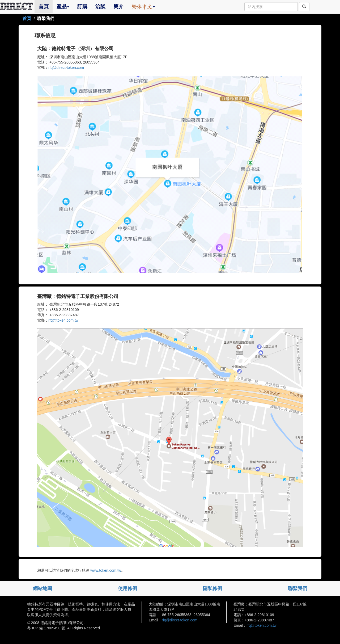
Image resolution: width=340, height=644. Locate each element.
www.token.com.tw (105, 570)
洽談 (100, 7)
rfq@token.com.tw (63, 320)
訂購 (82, 7)
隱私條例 (212, 588)
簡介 (118, 7)
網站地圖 (42, 588)
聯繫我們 (297, 588)
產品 (63, 7)
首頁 (46, 6)
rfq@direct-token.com (66, 68)
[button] (143, 7)
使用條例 (127, 588)
